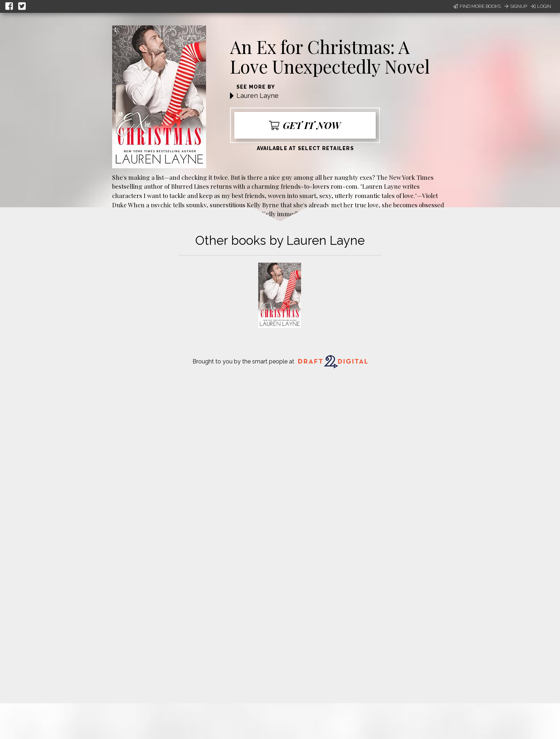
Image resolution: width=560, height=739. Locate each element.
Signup (516, 6)
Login (541, 6)
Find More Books (477, 6)
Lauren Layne (257, 96)
